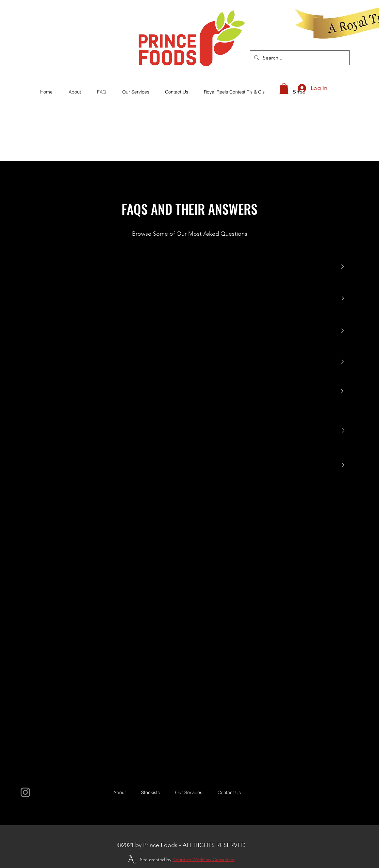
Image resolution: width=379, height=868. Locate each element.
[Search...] (299, 58)
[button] (284, 88)
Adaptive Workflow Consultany (204, 859)
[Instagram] (25, 792)
